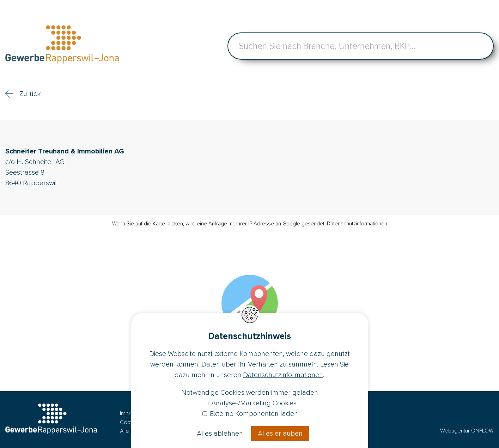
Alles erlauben (280, 434)
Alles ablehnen (220, 434)
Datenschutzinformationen (357, 224)
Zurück (30, 94)
